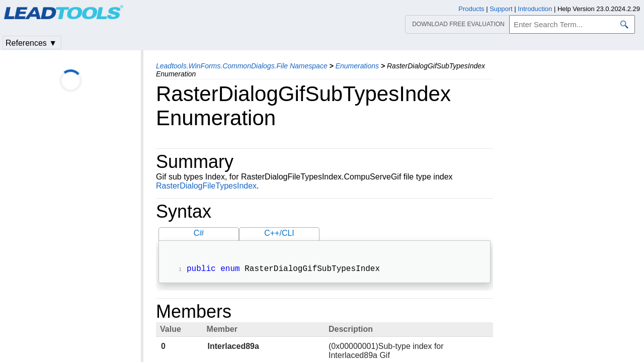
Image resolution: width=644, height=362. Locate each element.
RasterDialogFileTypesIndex (206, 186)
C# (199, 233)
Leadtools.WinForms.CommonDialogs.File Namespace (242, 66)
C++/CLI (279, 233)
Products (471, 9)
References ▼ (31, 43)
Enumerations (357, 66)
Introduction (535, 9)
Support (501, 9)
